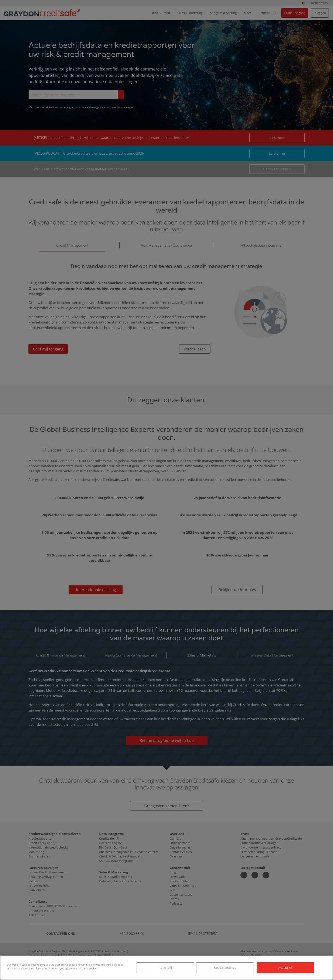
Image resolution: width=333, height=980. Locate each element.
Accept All (286, 968)
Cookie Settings (225, 968)
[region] (166, 968)
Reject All (165, 968)
